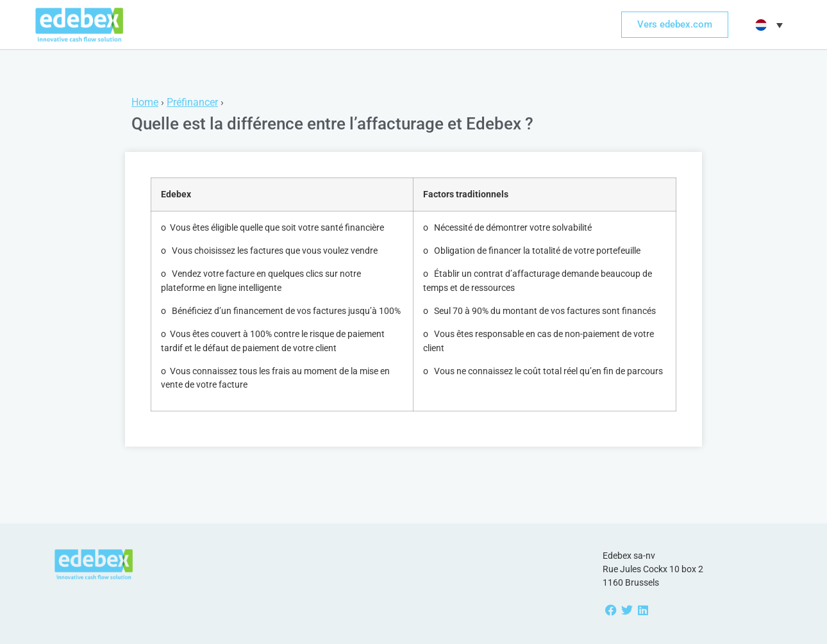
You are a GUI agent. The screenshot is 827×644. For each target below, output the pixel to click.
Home (145, 102)
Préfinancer (192, 102)
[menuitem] (767, 25)
